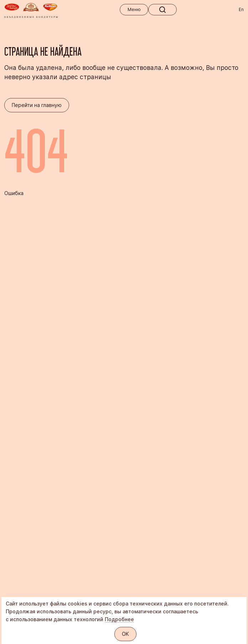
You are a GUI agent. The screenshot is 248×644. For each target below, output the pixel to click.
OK (125, 634)
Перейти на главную (37, 105)
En (241, 9)
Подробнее (119, 619)
